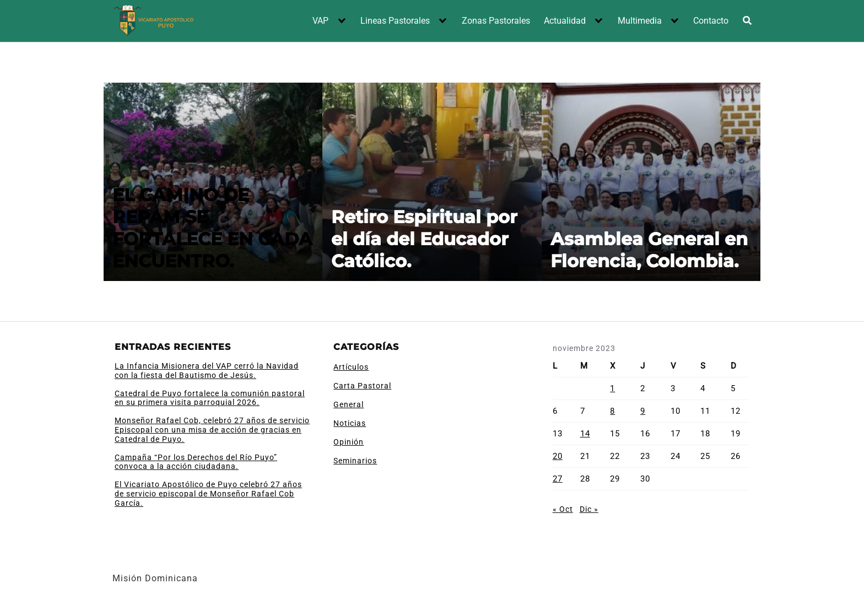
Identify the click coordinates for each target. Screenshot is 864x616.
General (349, 404)
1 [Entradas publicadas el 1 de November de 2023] (612, 388)
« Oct (563, 509)
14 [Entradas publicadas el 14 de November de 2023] (585, 434)
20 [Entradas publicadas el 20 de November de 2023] (558, 456)
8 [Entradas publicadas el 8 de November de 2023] (612, 411)
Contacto (711, 21)
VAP (320, 21)
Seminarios (355, 461)
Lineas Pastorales (395, 21)
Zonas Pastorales (496, 21)
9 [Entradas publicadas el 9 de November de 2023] (643, 411)
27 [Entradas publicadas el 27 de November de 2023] (558, 479)
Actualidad (565, 21)
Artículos (351, 367)
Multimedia (640, 21)
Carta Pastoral (362, 386)
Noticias (350, 423)
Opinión (349, 442)
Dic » (589, 509)
